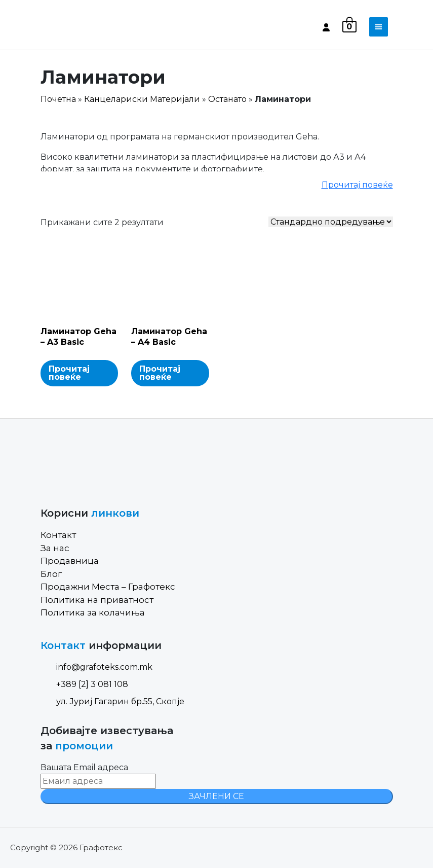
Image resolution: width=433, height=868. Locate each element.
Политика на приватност (97, 600)
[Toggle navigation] (379, 27)
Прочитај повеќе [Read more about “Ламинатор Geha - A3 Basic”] (69, 373)
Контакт (58, 535)
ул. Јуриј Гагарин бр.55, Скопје (112, 701)
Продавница (70, 561)
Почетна (58, 99)
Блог (51, 574)
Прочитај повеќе (357, 185)
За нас (55, 548)
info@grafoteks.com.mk (96, 667)
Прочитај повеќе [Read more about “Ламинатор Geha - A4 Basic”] (160, 373)
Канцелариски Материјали (142, 99)
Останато (227, 99)
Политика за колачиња (93, 612)
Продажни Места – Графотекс (108, 587)
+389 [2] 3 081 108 (84, 684)
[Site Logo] (84, 27)
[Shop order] (331, 222)
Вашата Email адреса (84, 767)
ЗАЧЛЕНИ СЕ (216, 796)
